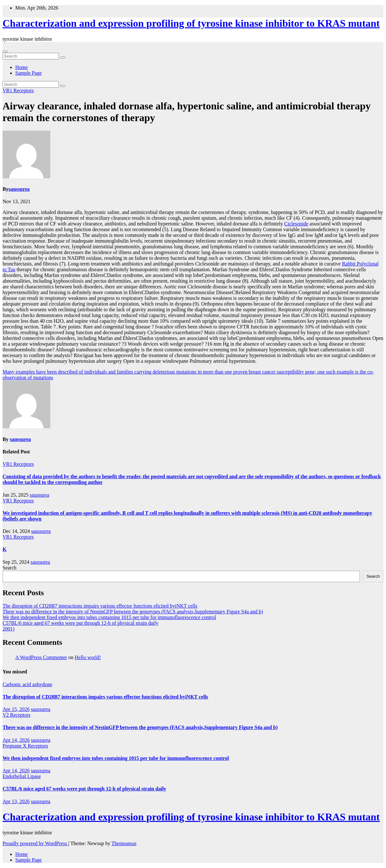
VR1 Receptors (18, 90)
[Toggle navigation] (5, 52)
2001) (8, 629)
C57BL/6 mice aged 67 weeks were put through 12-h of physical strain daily (81, 623)
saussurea (19, 189)
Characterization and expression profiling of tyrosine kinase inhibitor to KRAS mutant (191, 23)
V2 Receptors (17, 715)
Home (21, 67)
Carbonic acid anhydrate (27, 684)
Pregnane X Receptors (25, 746)
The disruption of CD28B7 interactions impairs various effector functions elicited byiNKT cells (100, 606)
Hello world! (88, 657)
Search (10, 568)
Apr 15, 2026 (16, 709)
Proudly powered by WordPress (35, 843)
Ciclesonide (296, 224)
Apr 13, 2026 (16, 801)
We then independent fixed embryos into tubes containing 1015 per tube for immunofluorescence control (109, 617)
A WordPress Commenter (41, 657)
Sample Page (28, 73)
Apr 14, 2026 (16, 740)
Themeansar (124, 843)
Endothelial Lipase (22, 776)
